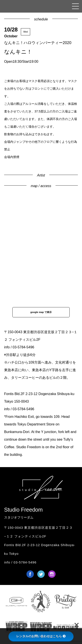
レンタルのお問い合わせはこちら (41, 636)
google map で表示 (41, 312)
